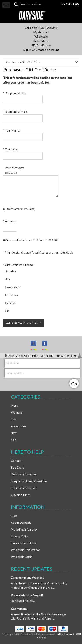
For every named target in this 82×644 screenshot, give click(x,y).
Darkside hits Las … (23, 601)
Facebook (47, 345)
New (14, 433)
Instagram (35, 345)
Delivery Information (24, 474)
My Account (41, 32)
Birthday (10, 271)
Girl (7, 311)
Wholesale (41, 37)
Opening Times (21, 495)
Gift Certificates (41, 45)
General (10, 303)
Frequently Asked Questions (29, 481)
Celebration (12, 287)
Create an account (47, 50)
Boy (7, 279)
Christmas (11, 295)
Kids (14, 419)
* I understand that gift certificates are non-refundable (39, 252)
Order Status (41, 41)
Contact (16, 461)
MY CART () (70, 4)
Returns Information (24, 488)
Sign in (27, 50)
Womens (17, 412)
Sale (14, 440)
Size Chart (17, 468)
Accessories (18, 426)
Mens (14, 406)
